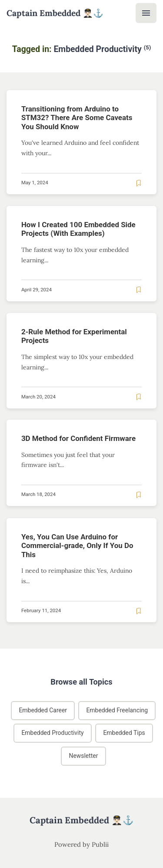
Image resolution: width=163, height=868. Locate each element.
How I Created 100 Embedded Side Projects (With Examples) (78, 229)
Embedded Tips (124, 733)
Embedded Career (43, 710)
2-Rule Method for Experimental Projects (74, 336)
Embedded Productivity (52, 733)
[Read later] (139, 183)
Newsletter (83, 756)
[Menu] (146, 13)
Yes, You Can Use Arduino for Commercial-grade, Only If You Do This (77, 546)
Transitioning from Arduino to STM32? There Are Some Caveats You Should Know (77, 118)
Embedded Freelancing (117, 710)
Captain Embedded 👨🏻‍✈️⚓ (55, 13)
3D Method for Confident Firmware (78, 438)
